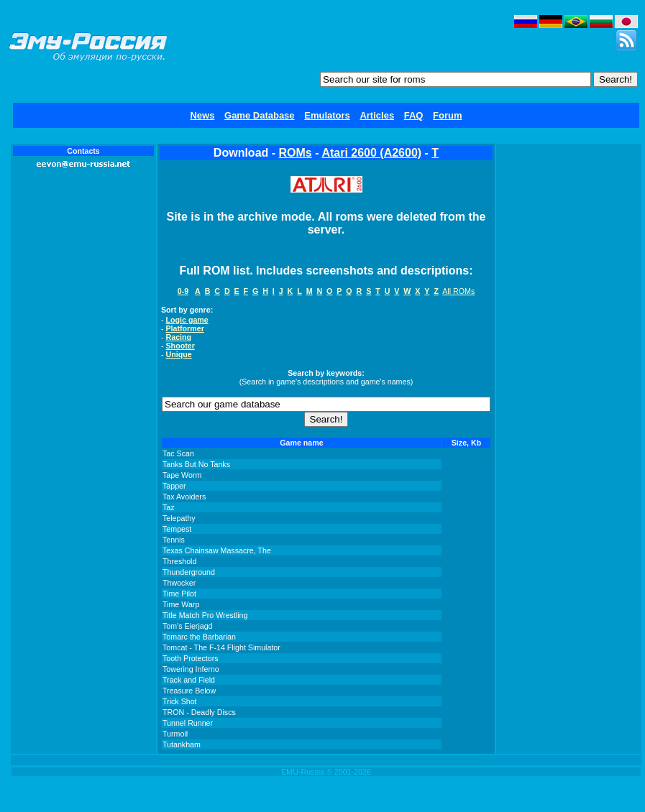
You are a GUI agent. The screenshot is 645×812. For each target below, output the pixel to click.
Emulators (327, 115)
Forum (447, 115)
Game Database (260, 115)
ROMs (296, 153)
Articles (377, 115)
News (202, 115)
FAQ (414, 115)
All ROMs (458, 291)
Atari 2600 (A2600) (371, 153)
